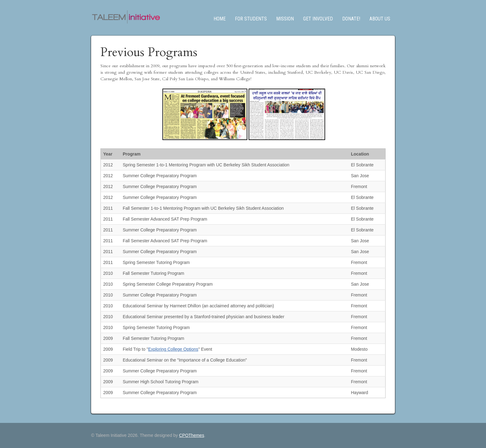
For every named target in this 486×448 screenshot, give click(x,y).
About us (380, 19)
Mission (285, 19)
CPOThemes (192, 435)
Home (220, 19)
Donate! (351, 19)
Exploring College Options (173, 349)
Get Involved (318, 19)
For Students (251, 19)
